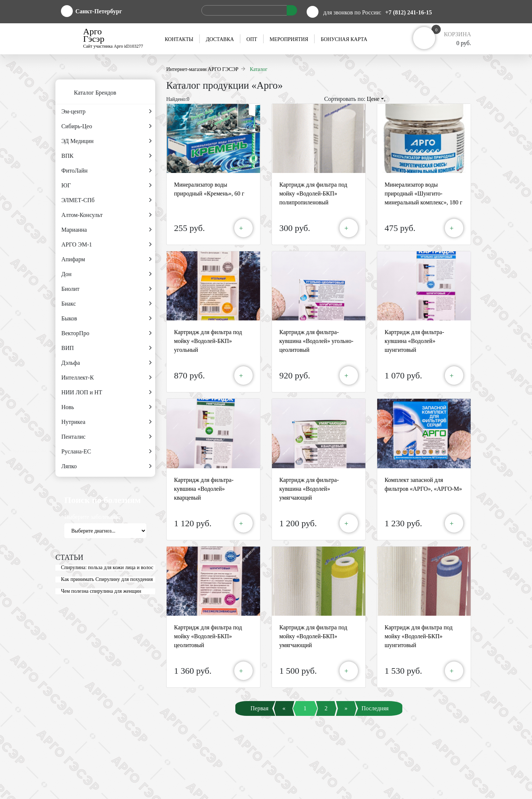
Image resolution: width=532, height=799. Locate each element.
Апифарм (106, 259)
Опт (252, 39)
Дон (106, 274)
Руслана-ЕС (106, 452)
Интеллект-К (106, 378)
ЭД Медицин (106, 141)
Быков (106, 319)
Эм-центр (106, 112)
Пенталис (106, 437)
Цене (375, 99)
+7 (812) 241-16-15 (409, 12)
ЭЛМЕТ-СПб (106, 200)
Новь (106, 407)
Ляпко (106, 466)
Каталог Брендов (86, 93)
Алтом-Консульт (106, 215)
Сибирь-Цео (106, 126)
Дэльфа (106, 363)
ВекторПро (106, 333)
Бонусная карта (344, 39)
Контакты (179, 39)
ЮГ (106, 186)
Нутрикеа (106, 422)
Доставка (220, 39)
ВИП (106, 348)
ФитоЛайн (106, 171)
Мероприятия (289, 39)
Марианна (106, 230)
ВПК (106, 156)
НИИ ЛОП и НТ (106, 392)
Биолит (106, 289)
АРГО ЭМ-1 (106, 245)
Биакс (106, 304)
